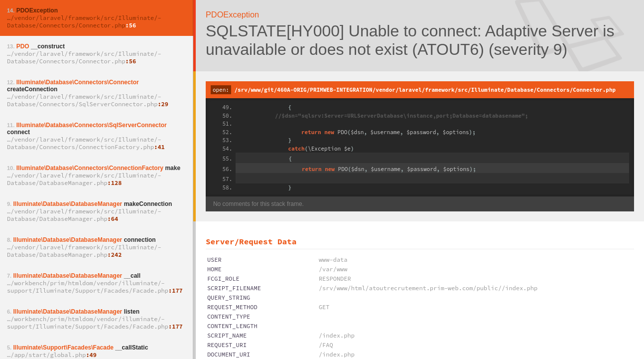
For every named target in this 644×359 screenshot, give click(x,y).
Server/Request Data (251, 241)
